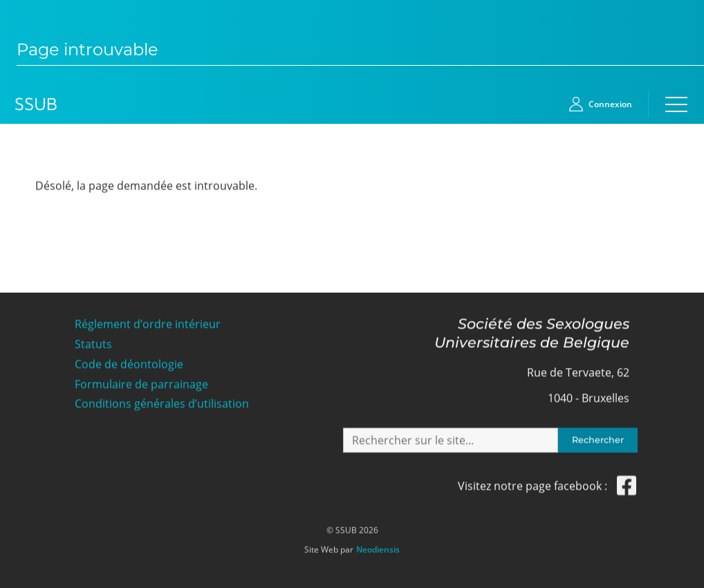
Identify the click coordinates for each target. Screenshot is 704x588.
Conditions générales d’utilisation (162, 403)
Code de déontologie (129, 364)
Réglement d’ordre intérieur (148, 323)
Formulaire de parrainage (141, 383)
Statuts (93, 343)
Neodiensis (378, 546)
